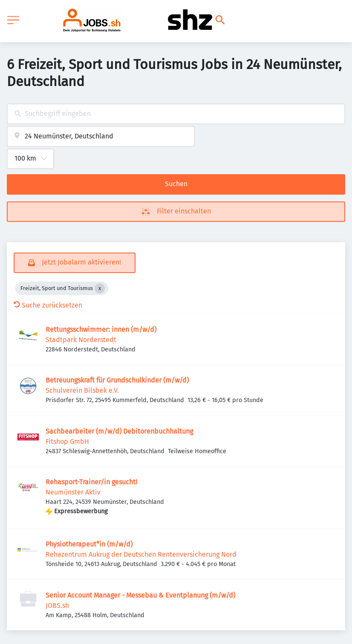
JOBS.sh (57, 605)
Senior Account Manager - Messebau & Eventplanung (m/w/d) (140, 595)
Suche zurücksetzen (48, 305)
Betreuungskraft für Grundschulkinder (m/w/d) (117, 380)
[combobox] (176, 114)
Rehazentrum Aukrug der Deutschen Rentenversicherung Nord (141, 554)
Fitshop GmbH (67, 441)
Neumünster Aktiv (73, 492)
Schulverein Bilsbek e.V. (82, 390)
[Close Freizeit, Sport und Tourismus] (100, 288)
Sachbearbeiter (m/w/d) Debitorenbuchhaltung (119, 431)
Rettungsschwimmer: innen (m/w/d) (101, 329)
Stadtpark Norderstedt (81, 340)
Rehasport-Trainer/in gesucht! (91, 482)
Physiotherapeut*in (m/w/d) (89, 544)
